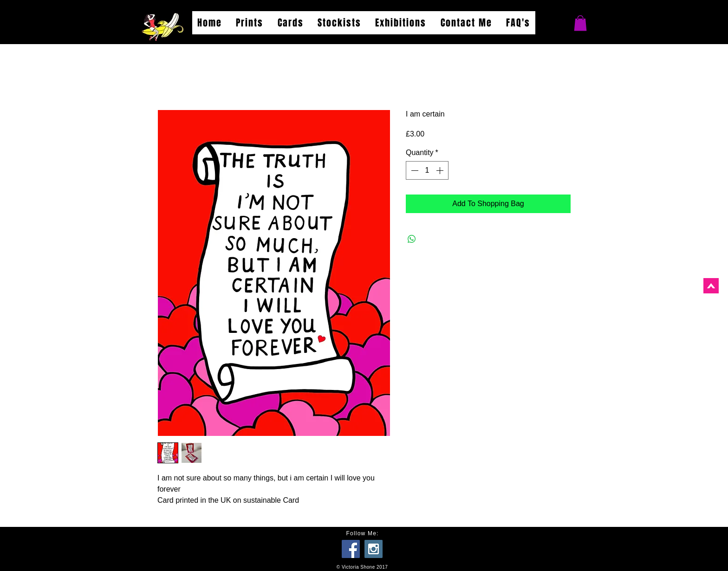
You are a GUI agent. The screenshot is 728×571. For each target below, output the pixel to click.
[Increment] (441, 170)
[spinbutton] (427, 170)
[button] (580, 23)
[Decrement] (414, 170)
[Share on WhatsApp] (412, 239)
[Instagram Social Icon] (374, 549)
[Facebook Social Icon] (351, 549)
